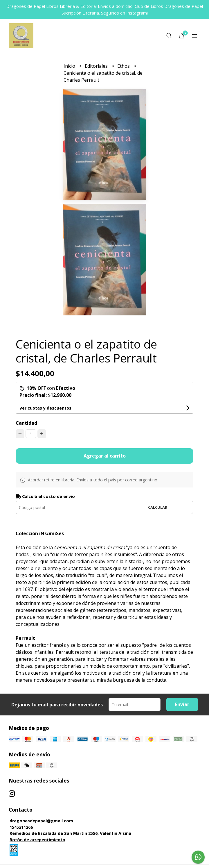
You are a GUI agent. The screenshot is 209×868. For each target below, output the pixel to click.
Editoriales (97, 66)
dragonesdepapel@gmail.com (41, 821)
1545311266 (21, 827)
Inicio (70, 66)
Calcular (158, 507)
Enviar (182, 704)
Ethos (124, 66)
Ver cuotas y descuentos (45, 408)
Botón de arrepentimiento (37, 840)
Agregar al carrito (105, 456)
